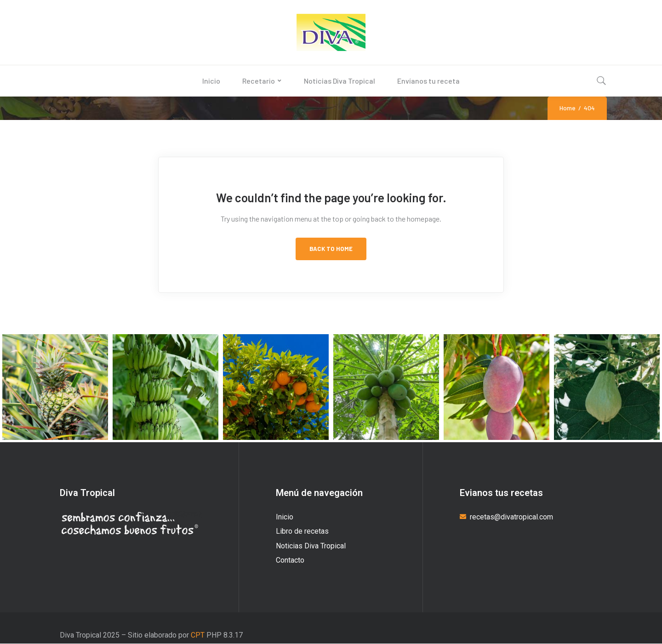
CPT (197, 635)
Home (568, 108)
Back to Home (331, 249)
